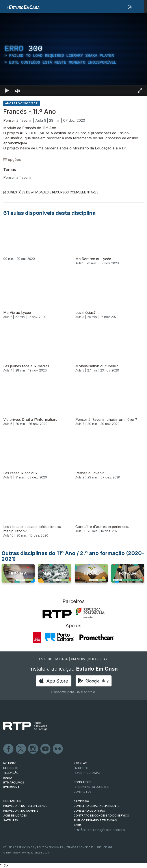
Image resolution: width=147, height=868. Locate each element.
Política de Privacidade (19, 847)
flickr (58, 749)
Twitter (21, 749)
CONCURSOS (82, 782)
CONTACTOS (12, 801)
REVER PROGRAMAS (87, 773)
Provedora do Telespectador (26, 806)
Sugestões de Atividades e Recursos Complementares (51, 192)
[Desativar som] (18, 90)
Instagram (33, 749)
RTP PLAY (80, 763)
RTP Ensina (11, 787)
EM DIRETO (81, 768)
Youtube (46, 749)
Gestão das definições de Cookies (99, 830)
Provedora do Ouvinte (21, 811)
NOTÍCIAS (10, 763)
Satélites (11, 820)
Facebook (9, 749)
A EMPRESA (81, 801)
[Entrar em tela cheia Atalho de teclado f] (140, 90)
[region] (73, 54)
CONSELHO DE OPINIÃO (89, 811)
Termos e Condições (80, 847)
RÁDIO (8, 778)
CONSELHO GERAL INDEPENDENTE (97, 806)
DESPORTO (11, 768)
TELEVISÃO (11, 773)
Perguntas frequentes (91, 787)
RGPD (77, 825)
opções (12, 160)
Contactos (83, 792)
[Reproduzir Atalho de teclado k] (7, 90)
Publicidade (104, 847)
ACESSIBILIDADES (15, 816)
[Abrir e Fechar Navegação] (141, 7)
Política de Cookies (50, 847)
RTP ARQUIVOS (14, 782)
